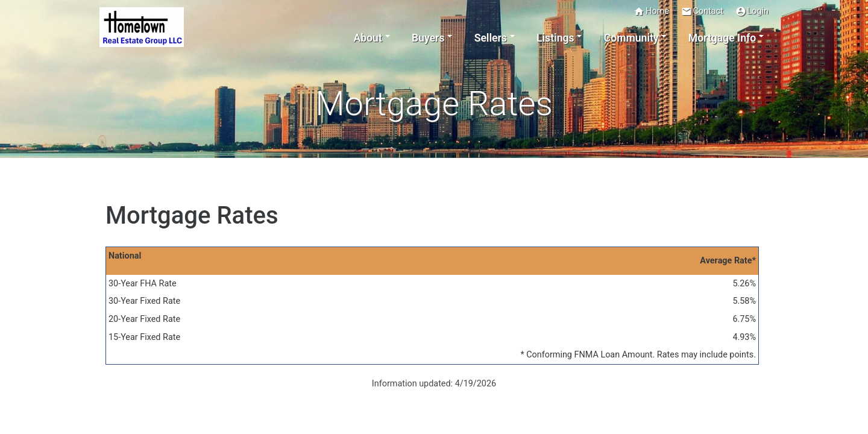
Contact (702, 11)
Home (651, 11)
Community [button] (631, 38)
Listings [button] (555, 38)
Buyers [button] (428, 38)
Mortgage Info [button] (722, 38)
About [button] (368, 38)
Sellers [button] (491, 38)
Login (752, 11)
